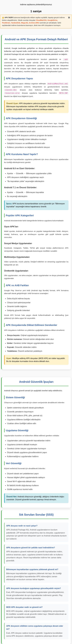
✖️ (69, 18)
